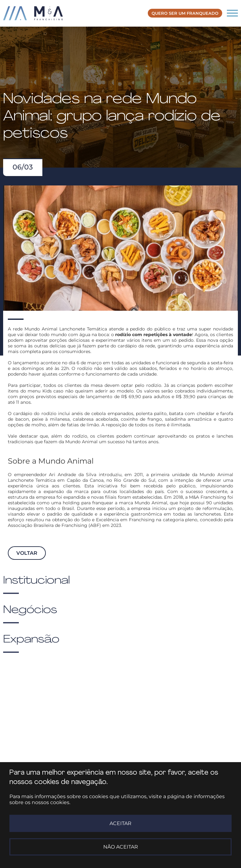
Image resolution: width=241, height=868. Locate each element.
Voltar (27, 553)
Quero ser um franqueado (185, 13)
